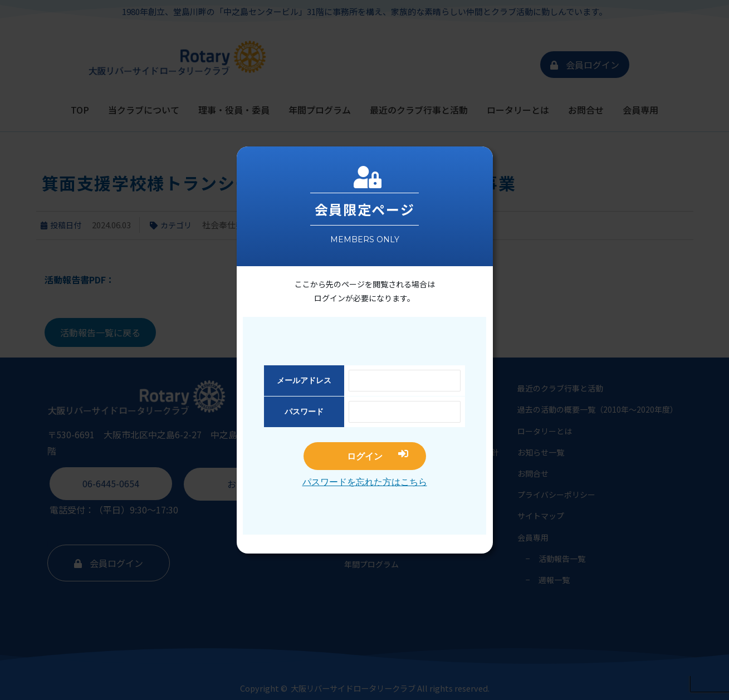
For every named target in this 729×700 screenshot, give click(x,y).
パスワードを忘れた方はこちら (365, 482)
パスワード (304, 412)
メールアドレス (304, 380)
